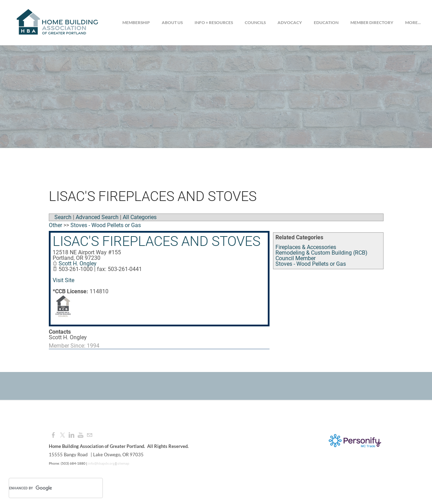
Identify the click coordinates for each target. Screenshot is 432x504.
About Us (172, 22)
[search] (47, 488)
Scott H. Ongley (78, 263)
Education (326, 22)
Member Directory (372, 22)
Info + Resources (214, 22)
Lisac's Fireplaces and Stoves (157, 241)
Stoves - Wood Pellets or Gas (311, 264)
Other (55, 225)
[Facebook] (53, 435)
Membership (136, 22)
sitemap (123, 463)
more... (413, 22)
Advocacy (290, 22)
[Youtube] (81, 435)
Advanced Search (97, 217)
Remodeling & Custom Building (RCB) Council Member (321, 255)
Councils (255, 22)
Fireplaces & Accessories (306, 247)
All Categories (140, 217)
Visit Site (63, 280)
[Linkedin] (71, 435)
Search (63, 217)
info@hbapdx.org (101, 463)
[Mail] (90, 435)
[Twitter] (62, 435)
